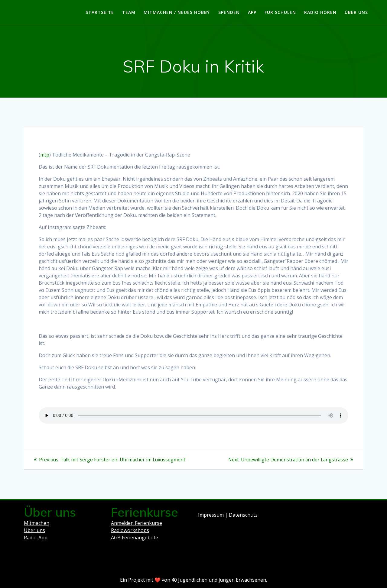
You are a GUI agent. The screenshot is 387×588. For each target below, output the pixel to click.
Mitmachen (37, 523)
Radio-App (36, 538)
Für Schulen (280, 12)
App (252, 12)
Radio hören (320, 12)
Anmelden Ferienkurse (137, 523)
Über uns (356, 12)
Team (129, 12)
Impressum (211, 515)
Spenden (229, 12)
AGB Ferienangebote (135, 538)
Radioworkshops (130, 530)
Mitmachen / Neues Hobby (177, 12)
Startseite (100, 12)
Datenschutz (243, 515)
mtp (45, 155)
